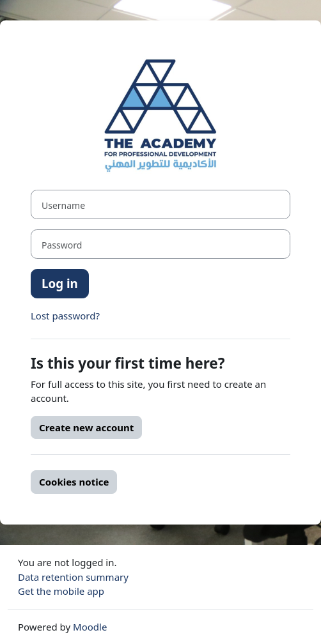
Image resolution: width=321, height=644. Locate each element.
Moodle (90, 627)
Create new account (86, 427)
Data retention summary (73, 577)
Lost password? (65, 316)
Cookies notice (74, 482)
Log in (60, 283)
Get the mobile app (61, 591)
